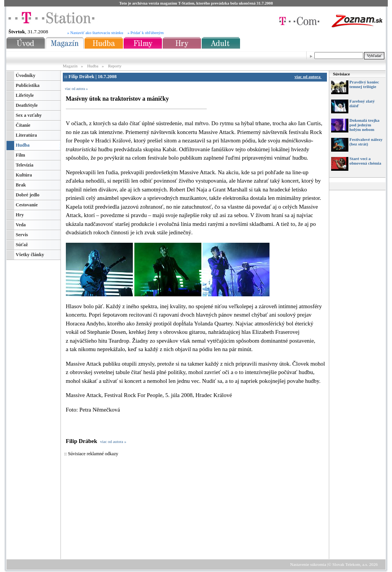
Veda (21, 225)
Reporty (115, 66)
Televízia (24, 165)
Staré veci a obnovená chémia (365, 161)
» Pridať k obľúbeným (146, 33)
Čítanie (23, 125)
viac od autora (309, 77)
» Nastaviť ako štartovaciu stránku (95, 33)
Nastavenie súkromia (308, 564)
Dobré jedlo (28, 195)
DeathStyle (27, 105)
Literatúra (26, 135)
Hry (20, 215)
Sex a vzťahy (29, 115)
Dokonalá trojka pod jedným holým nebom (364, 125)
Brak (21, 185)
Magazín (71, 66)
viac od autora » (76, 89)
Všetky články (30, 255)
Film (20, 155)
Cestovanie (27, 205)
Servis (22, 235)
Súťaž (22, 245)
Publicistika (28, 85)
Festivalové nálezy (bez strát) (366, 142)
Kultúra (24, 175)
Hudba (93, 66)
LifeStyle (25, 95)
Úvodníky (25, 75)
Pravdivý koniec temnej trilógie (364, 84)
